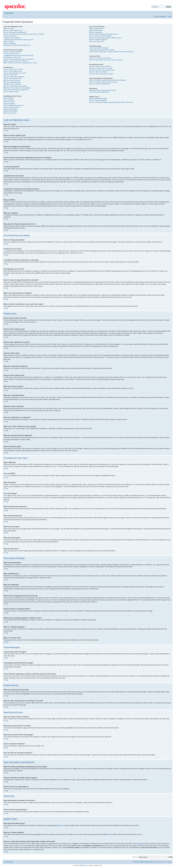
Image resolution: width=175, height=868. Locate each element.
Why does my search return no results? (101, 68)
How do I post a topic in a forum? (13, 69)
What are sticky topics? (11, 109)
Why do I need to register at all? (13, 30)
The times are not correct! (11, 53)
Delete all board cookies (147, 862)
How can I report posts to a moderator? (15, 86)
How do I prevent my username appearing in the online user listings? (24, 34)
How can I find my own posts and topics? (101, 74)
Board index (10, 13)
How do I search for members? (98, 72)
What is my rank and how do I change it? (16, 61)
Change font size (170, 13)
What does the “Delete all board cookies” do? (17, 45)
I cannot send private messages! (99, 48)
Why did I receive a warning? (12, 84)
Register (163, 16)
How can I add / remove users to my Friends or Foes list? (106, 60)
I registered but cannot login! (12, 38)
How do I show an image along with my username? (19, 59)
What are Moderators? (96, 30)
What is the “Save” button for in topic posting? (17, 88)
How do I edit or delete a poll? (13, 79)
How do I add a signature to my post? (15, 73)
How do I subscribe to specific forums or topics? (103, 82)
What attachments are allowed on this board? (103, 90)
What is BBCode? (9, 98)
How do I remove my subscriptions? (100, 84)
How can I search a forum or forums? (100, 66)
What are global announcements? (14, 105)
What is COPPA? (9, 42)
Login (170, 16)
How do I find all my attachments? (99, 92)
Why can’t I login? (9, 28)
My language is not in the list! (12, 57)
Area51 (109, 834)
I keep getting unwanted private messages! (102, 50)
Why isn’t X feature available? (98, 100)
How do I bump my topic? (11, 92)
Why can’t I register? (10, 43)
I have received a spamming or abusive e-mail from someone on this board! (112, 52)
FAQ (156, 16)
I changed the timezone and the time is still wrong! (18, 55)
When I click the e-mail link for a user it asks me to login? (20, 63)
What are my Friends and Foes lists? (100, 58)
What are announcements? (12, 107)
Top (7, 131)
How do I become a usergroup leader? (101, 36)
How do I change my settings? (13, 52)
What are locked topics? (11, 111)
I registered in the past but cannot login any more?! (19, 40)
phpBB (81, 865)
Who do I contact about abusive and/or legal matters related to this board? (111, 102)
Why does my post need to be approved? (16, 90)
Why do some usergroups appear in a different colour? (105, 38)
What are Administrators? (97, 28)
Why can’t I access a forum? (12, 80)
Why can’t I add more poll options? (14, 77)
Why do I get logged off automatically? (15, 32)
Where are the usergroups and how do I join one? (104, 34)
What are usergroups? (96, 32)
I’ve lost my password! (10, 36)
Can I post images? (9, 104)
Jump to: (135, 857)
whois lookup (137, 843)
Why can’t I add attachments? (12, 82)
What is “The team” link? (96, 42)
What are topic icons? (10, 113)
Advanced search (166, 9)
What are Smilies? (9, 102)
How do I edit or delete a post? (13, 71)
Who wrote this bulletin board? (98, 99)
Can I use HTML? (9, 100)
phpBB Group (57, 825)
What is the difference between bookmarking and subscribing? (108, 80)
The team (136, 862)
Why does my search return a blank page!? (102, 70)
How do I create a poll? (11, 75)
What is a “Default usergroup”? (98, 40)
